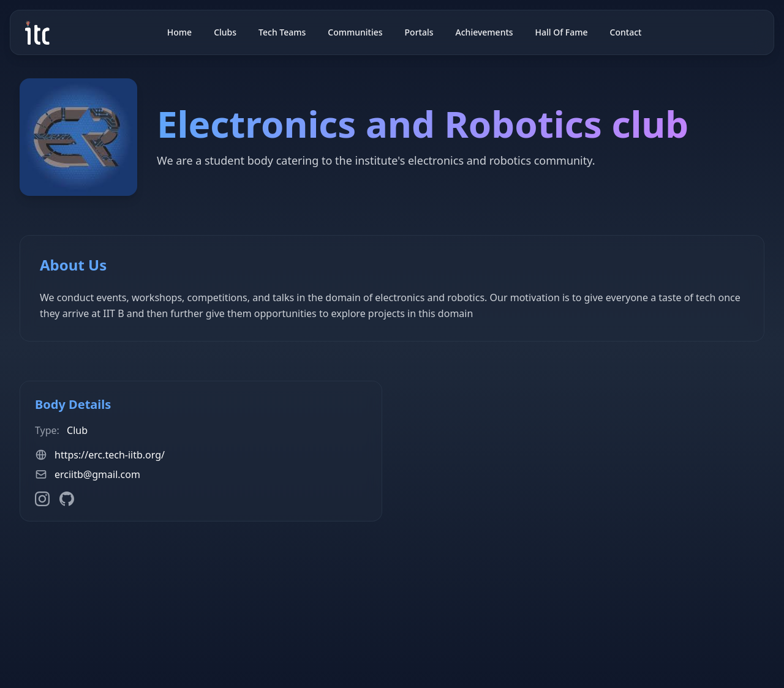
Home (179, 32)
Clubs (225, 32)
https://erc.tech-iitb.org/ (110, 455)
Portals (419, 32)
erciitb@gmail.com (97, 474)
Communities (355, 32)
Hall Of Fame (562, 32)
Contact (626, 32)
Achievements (484, 32)
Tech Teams (282, 32)
